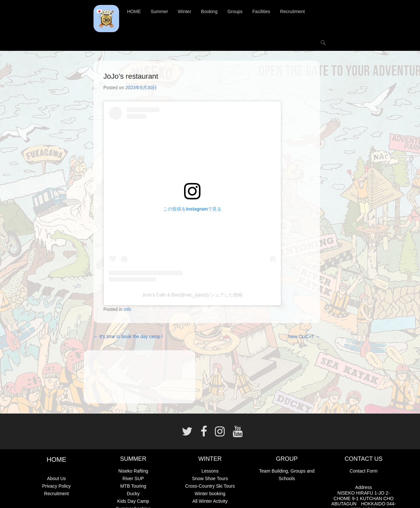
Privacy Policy (56, 486)
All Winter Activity (210, 501)
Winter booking (210, 494)
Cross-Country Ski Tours (210, 486)
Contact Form (364, 471)
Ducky (133, 494)
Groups (235, 11)
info (127, 309)
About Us (56, 478)
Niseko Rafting (133, 471)
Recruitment (293, 11)
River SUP (133, 478)
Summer (159, 11)
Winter (184, 11)
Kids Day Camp (133, 501)
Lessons (210, 471)
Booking (210, 11)
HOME (134, 11)
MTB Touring (133, 486)
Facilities (261, 11)
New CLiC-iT (304, 336)
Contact (105, 26)
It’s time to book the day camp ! (128, 336)
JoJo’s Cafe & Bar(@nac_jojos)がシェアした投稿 (192, 295)
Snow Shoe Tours (210, 478)
